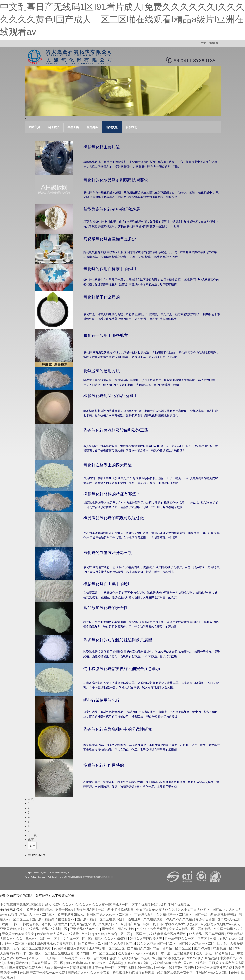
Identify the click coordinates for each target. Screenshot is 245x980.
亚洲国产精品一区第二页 (139, 924)
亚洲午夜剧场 (185, 968)
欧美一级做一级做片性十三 (216, 953)
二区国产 (139, 934)
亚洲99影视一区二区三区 (107, 948)
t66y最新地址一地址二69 (155, 968)
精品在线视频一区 (55, 929)
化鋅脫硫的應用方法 (102, 371)
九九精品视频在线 (83, 924)
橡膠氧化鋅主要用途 (102, 147)
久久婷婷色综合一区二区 (113, 934)
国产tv (130, 944)
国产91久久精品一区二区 (197, 944)
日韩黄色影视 (29, 924)
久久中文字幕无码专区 (194, 910)
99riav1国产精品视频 (203, 958)
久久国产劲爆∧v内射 (229, 929)
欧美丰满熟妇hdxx (71, 914)
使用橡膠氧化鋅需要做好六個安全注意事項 (122, 669)
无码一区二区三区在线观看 (32, 948)
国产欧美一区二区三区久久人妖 (101, 944)
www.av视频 (9, 914)
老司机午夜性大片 (55, 924)
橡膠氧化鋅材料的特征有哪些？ (112, 494)
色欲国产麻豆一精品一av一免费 (43, 973)
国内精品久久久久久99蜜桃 (108, 939)
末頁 (31, 840)
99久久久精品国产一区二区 (157, 944)
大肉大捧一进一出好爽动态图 (65, 968)
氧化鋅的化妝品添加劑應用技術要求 (116, 180)
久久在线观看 (154, 919)
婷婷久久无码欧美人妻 (146, 939)
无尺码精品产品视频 (136, 958)
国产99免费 (203, 948)
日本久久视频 (35, 939)
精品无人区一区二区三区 (38, 914)
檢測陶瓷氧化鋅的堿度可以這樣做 (114, 518)
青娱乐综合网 (86, 910)
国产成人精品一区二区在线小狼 (100, 919)
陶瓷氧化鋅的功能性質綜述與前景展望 (118, 640)
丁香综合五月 (144, 914)
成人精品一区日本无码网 (207, 934)
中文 (203, 43)
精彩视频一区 (223, 948)
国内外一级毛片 (195, 963)
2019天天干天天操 (43, 958)
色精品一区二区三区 (177, 948)
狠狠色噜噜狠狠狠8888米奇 (86, 963)
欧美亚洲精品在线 (40, 910)
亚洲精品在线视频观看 (169, 958)
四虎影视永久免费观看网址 (57, 944)
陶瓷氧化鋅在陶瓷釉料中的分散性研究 (118, 729)
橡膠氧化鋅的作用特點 (104, 765)
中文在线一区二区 (73, 939)
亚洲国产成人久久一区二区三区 (109, 914)
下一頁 (32, 835)
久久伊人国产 (108, 924)
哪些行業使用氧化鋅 (102, 700)
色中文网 (100, 958)
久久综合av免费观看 (152, 929)
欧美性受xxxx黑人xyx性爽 (137, 953)
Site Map (42, 877)
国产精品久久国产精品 (144, 948)
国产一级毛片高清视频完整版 (216, 914)
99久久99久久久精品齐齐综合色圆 (190, 919)
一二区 (53, 939)
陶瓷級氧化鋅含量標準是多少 (110, 239)
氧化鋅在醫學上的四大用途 (108, 465)
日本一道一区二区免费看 (176, 953)
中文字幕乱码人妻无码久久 (156, 910)
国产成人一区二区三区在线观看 (52, 953)
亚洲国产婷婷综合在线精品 (20, 929)
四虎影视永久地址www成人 (220, 924)
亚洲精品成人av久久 (85, 929)
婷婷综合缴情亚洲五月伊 (215, 968)
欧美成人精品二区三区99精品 (190, 929)
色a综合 (87, 934)
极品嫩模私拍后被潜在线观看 (134, 973)
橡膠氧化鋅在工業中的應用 (108, 584)
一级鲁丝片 (133, 919)
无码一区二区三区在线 (18, 944)
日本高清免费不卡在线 (75, 958)
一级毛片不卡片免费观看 (116, 910)
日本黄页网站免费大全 (26, 968)
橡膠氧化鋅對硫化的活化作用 (110, 396)
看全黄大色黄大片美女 (18, 934)
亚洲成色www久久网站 (212, 973)
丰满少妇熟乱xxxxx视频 (227, 939)
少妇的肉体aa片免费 (166, 963)
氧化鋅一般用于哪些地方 (106, 335)
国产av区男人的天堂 (228, 910)
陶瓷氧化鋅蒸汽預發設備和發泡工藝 (116, 430)
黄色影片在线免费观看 (70, 948)
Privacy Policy (30, 877)
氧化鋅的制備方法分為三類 (108, 553)
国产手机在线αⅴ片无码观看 (179, 924)
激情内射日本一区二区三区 (96, 953)
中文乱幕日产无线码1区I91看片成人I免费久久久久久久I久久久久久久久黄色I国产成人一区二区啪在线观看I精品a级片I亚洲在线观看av (122, 19)
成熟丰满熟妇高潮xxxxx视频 (129, 963)
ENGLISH (214, 43)
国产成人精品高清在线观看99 (53, 919)
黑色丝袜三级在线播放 (118, 929)
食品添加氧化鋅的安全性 (106, 608)
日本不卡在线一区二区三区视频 (112, 968)
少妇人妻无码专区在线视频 (167, 934)
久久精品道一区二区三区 (175, 914)
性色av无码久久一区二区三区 (186, 939)
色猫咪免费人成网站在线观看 (58, 934)
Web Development (55, 877)
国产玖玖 (22, 963)
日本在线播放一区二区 (48, 963)
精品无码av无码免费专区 (175, 973)
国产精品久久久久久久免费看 (89, 973)
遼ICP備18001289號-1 (73, 877)
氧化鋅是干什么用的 (102, 297)
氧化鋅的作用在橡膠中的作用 (110, 269)
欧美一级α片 (65, 910)
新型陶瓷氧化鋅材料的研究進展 (112, 209)
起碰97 (114, 958)
